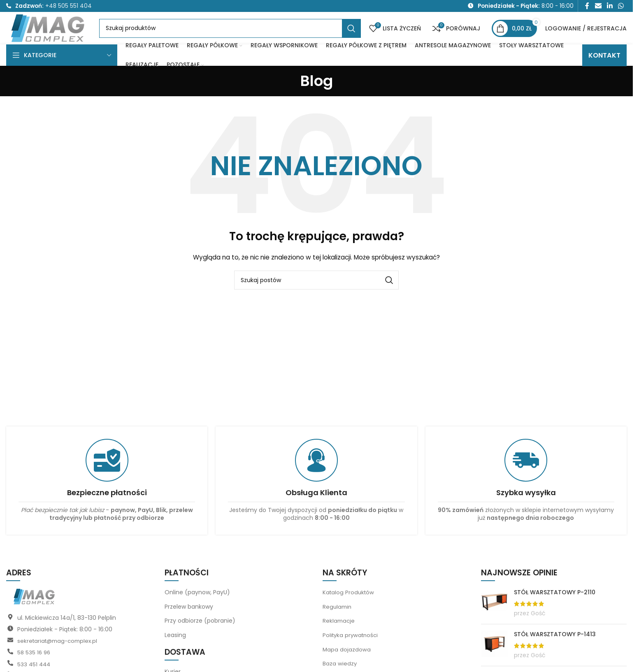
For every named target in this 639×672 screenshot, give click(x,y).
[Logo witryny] (57, 35)
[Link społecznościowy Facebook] (587, 7)
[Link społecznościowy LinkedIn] (610, 7)
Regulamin (338, 619)
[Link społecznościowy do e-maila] (598, 7)
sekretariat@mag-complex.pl (60, 653)
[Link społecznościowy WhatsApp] (621, 7)
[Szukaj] (238, 36)
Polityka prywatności (352, 648)
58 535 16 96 (35, 665)
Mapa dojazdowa (347, 662)
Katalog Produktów (349, 605)
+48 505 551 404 (69, 7)
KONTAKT (604, 68)
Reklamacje (339, 633)
